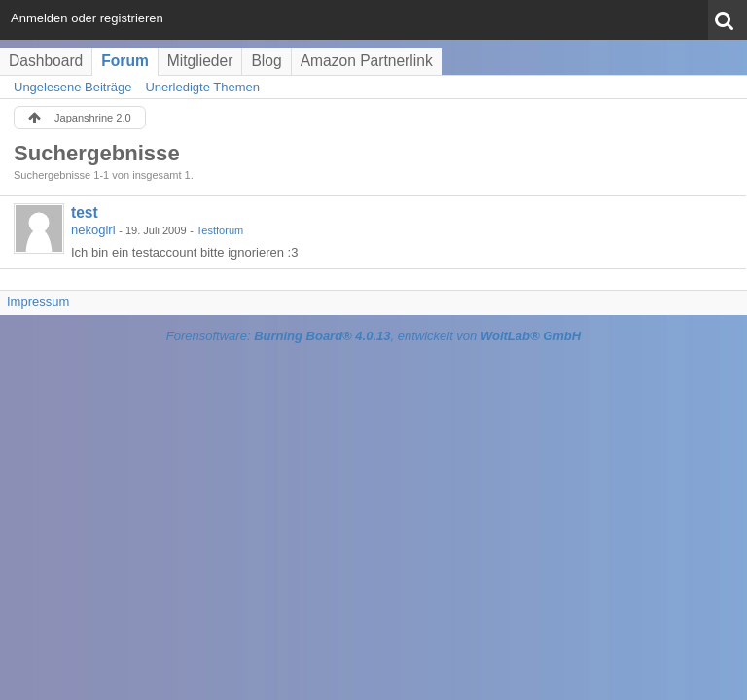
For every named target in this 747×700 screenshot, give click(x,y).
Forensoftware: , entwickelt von (373, 336)
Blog (266, 61)
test (85, 212)
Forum (125, 61)
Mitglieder (200, 61)
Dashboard (46, 61)
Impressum (38, 302)
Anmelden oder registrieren (87, 18)
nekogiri (93, 230)
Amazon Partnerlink (367, 61)
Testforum (220, 230)
